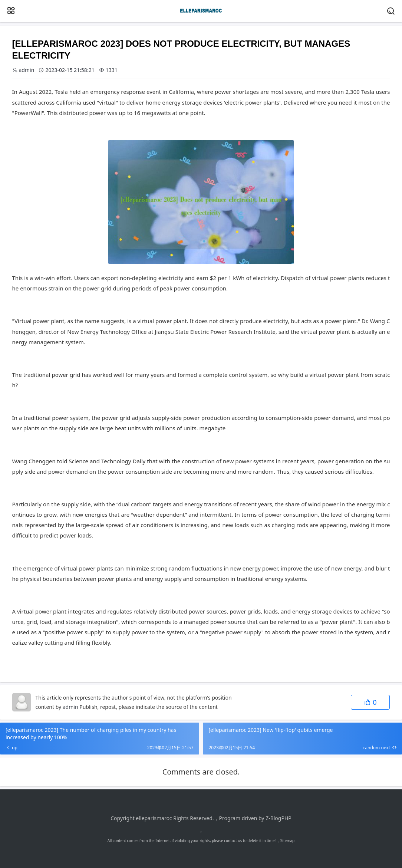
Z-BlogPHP (279, 818)
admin (70, 707)
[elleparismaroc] (201, 17)
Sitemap (287, 841)
